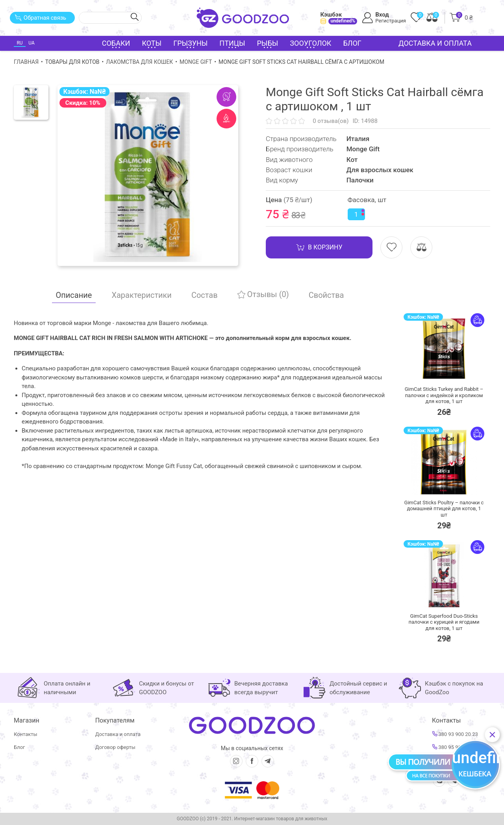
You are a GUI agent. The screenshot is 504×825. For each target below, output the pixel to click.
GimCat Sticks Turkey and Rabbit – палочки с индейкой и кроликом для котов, (444, 395)
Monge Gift (196, 62)
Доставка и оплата (435, 43)
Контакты (26, 734)
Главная (26, 62)
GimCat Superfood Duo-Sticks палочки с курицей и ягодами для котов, (444, 622)
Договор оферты (115, 747)
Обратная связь (40, 18)
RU (19, 43)
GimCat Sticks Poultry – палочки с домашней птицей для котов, (444, 509)
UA (31, 43)
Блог (352, 43)
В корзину (319, 247)
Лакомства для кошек (139, 62)
